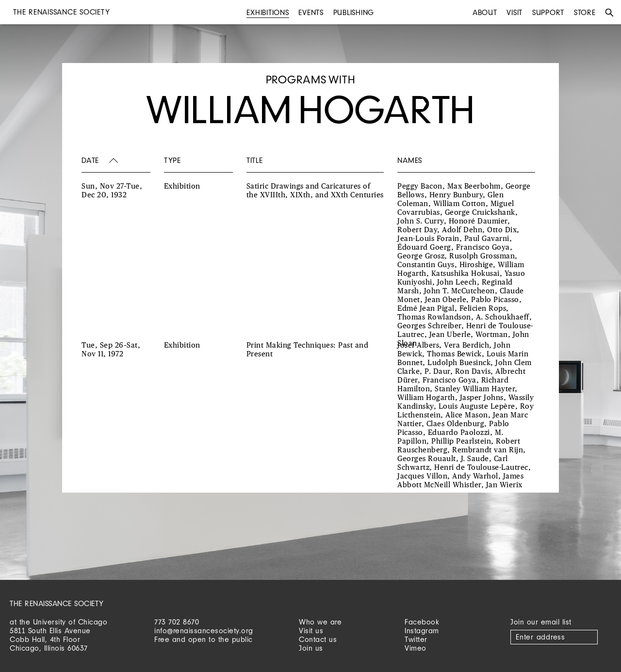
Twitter (416, 639)
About (485, 12)
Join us (311, 648)
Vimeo (416, 648)
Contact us (318, 639)
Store (585, 12)
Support (548, 12)
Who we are (320, 622)
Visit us (311, 631)
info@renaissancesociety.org (204, 631)
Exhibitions (268, 12)
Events (311, 12)
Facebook (422, 622)
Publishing (354, 12)
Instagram (422, 631)
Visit (515, 12)
